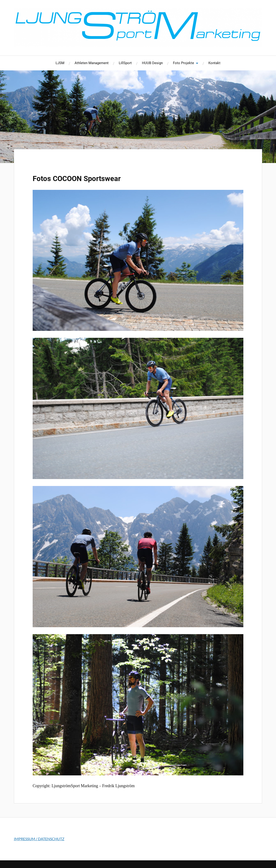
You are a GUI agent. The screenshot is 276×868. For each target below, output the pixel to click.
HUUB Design (152, 63)
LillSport (125, 63)
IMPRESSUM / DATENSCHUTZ (39, 839)
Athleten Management (92, 63)
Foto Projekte (183, 63)
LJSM (60, 63)
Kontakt (214, 63)
